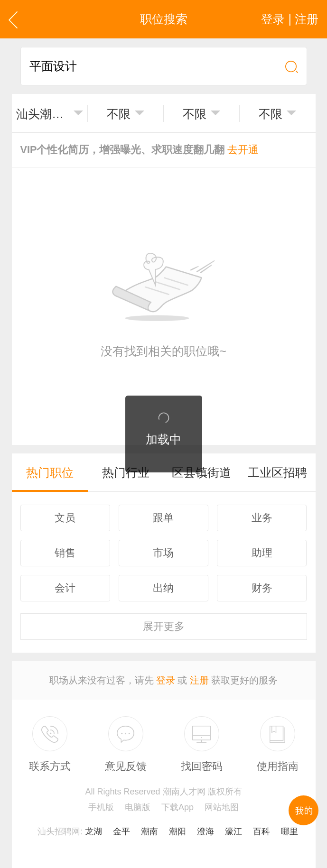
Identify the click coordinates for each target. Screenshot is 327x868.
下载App (178, 807)
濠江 (234, 831)
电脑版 (138, 807)
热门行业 (126, 472)
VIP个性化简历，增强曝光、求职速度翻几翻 (140, 150)
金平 (121, 831)
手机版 (101, 807)
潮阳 (178, 831)
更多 (164, 626)
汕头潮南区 (43, 114)
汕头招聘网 (59, 831)
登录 (166, 680)
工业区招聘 (277, 472)
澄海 (206, 831)
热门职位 (50, 472)
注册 (199, 680)
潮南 (149, 831)
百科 (262, 831)
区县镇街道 (201, 472)
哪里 (290, 831)
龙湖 (93, 831)
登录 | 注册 (290, 19)
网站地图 (222, 807)
